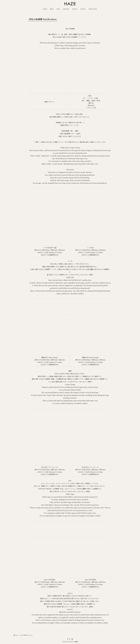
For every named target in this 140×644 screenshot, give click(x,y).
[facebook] (68, 639)
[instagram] (72, 639)
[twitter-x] (70, 639)
